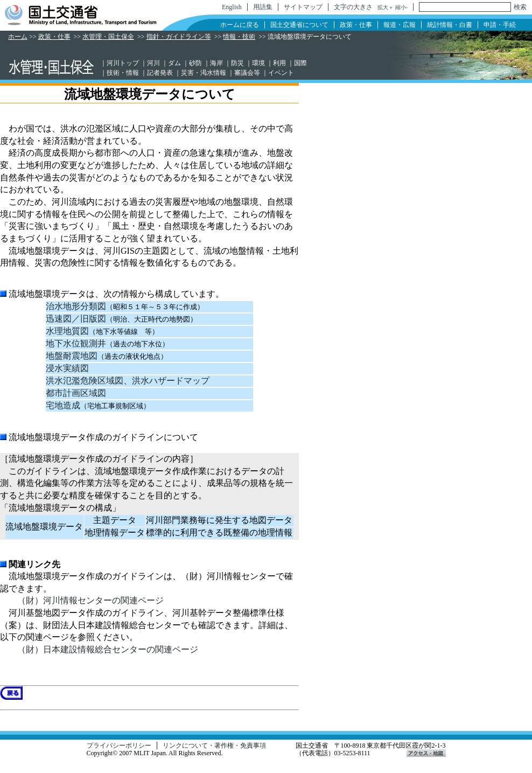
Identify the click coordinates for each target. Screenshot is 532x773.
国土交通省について (299, 25)
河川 (153, 63)
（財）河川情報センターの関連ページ (90, 600)
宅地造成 (63, 405)
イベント (281, 73)
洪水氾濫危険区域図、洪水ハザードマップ (128, 381)
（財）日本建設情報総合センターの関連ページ (108, 649)
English (232, 7)
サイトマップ (303, 7)
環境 (258, 63)
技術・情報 (123, 73)
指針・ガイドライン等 (179, 37)
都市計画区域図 (76, 393)
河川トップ (123, 63)
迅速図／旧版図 (76, 319)
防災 (237, 63)
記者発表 (160, 73)
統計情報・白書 (450, 25)
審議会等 (247, 73)
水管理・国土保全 (108, 37)
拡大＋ (386, 7)
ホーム (18, 37)
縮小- (401, 7)
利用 (279, 63)
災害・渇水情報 (204, 73)
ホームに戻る (240, 25)
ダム (174, 63)
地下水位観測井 (76, 343)
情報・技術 (239, 37)
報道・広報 (400, 25)
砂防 (195, 63)
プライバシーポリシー (119, 746)
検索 (520, 7)
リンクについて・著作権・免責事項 (214, 746)
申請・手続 (500, 25)
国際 (300, 63)
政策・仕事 (356, 25)
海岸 (216, 63)
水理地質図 (67, 331)
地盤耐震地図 (72, 356)
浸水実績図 (67, 368)
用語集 (263, 7)
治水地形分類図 (76, 306)
